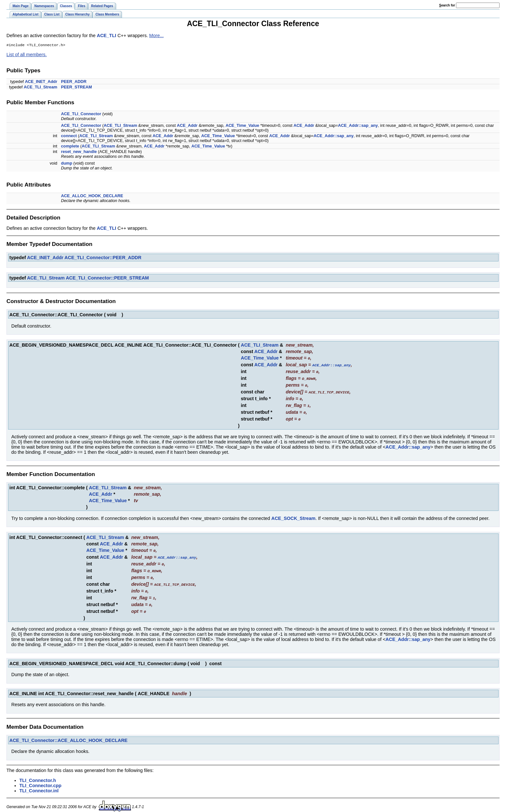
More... (156, 36)
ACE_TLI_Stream (41, 88)
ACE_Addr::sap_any (358, 126)
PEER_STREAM (76, 88)
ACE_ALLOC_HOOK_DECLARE (92, 196)
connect (69, 136)
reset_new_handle (79, 152)
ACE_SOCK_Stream (293, 516)
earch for (447, 5)
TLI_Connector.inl (39, 785)
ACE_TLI (106, 36)
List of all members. (27, 55)
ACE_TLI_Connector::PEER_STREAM (107, 279)
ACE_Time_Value (242, 126)
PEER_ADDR (74, 82)
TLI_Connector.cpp (40, 780)
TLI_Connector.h (38, 775)
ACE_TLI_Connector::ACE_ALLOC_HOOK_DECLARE (68, 735)
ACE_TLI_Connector (81, 114)
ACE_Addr (187, 126)
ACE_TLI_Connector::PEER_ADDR (103, 258)
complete (70, 147)
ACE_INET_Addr (41, 82)
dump (67, 164)
